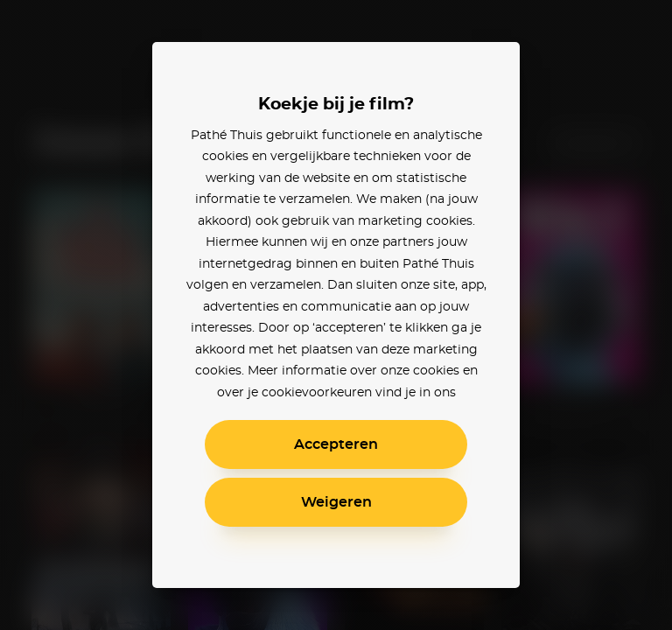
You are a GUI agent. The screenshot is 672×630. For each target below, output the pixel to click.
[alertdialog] (336, 315)
